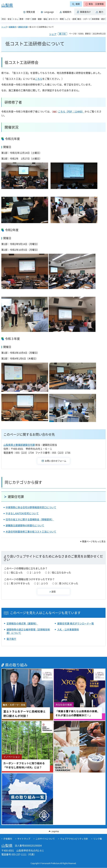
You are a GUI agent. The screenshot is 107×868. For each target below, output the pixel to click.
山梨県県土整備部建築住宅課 (19, 445)
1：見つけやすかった (18, 583)
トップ (4, 27)
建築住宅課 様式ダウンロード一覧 (76, 623)
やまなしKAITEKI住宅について (22, 513)
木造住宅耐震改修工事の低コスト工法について (31, 532)
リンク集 (98, 839)
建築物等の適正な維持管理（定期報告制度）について (28, 631)
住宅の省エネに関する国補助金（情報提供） (30, 519)
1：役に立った (15, 573)
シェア (53, 34)
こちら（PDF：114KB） (71, 112)
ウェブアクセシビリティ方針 (74, 839)
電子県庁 (11, 639)
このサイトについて (45, 839)
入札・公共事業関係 (68, 630)
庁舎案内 (8, 839)
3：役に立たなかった (60, 573)
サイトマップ (24, 839)
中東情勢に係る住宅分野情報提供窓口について (31, 507)
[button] (94, 4)
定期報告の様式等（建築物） (22, 623)
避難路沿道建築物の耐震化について (25, 525)
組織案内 (13, 27)
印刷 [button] (64, 34)
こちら (39, 79)
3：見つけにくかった (67, 583)
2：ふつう (35, 573)
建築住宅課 (23, 27)
